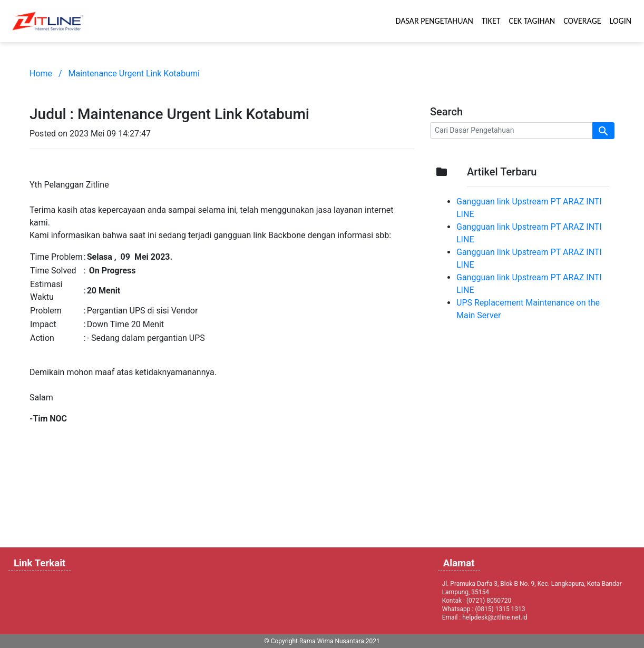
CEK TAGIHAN (532, 21)
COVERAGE (582, 21)
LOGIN (621, 21)
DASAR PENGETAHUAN (435, 21)
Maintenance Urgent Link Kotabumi (134, 73)
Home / (46, 73)
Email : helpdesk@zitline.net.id (485, 617)
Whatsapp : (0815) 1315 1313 (484, 609)
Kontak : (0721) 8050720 (477, 601)
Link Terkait (40, 563)
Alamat (459, 563)
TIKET (491, 21)
